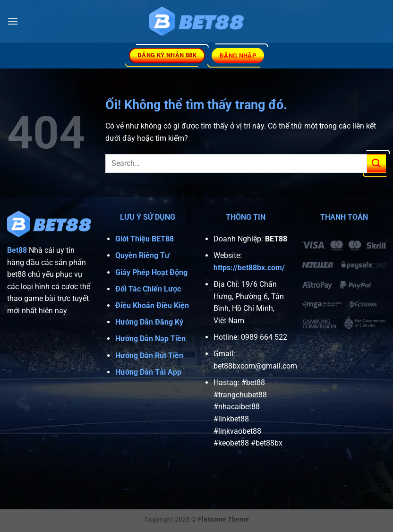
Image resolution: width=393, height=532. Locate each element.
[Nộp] (376, 163)
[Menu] (13, 21)
